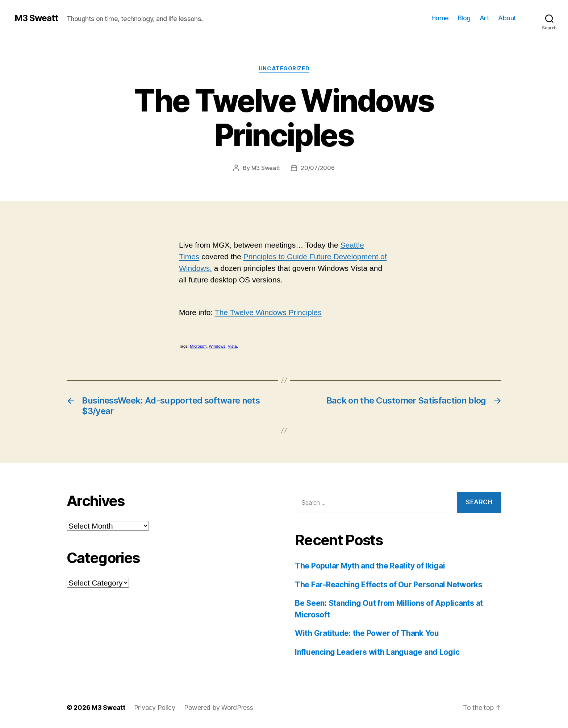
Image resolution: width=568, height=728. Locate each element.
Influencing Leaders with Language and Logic (377, 652)
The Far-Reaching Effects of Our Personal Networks (389, 585)
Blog (464, 18)
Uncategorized (284, 69)
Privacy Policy (155, 708)
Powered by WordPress (219, 708)
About (507, 18)
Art (485, 18)
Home (440, 18)
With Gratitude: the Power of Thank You (367, 633)
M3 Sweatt (36, 18)
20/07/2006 (318, 168)
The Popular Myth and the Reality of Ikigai (370, 566)
